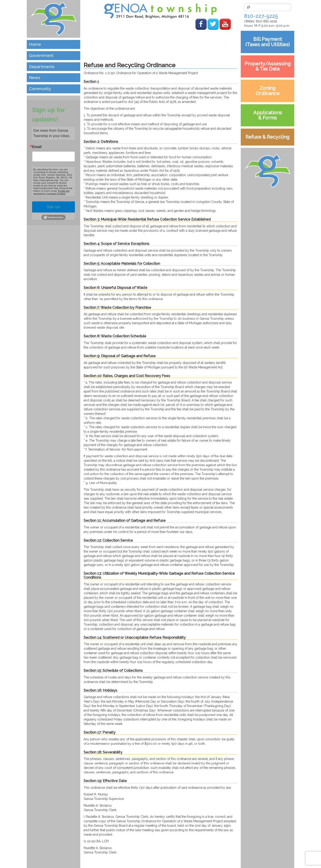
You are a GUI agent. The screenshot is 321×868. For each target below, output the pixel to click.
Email (37, 147)
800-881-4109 (266, 21)
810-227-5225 (261, 16)
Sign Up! (53, 207)
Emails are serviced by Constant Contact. (51, 192)
